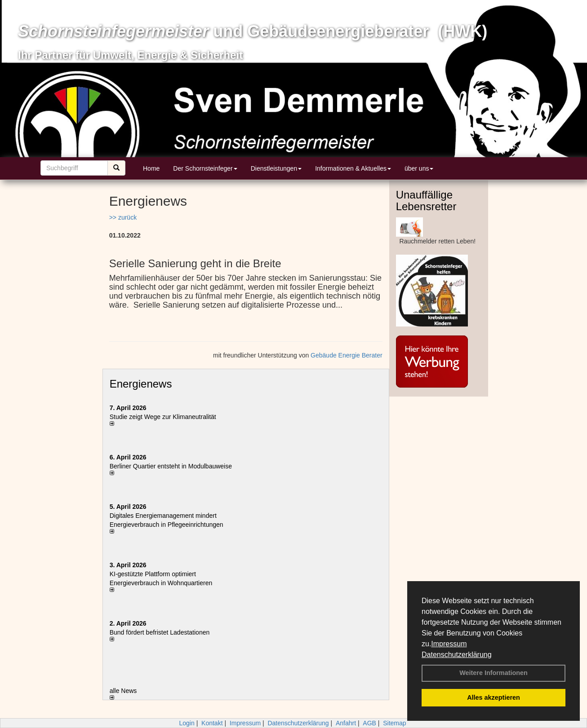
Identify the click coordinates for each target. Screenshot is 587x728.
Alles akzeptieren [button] (494, 697)
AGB (369, 723)
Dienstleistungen (276, 168)
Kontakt (212, 723)
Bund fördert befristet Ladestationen (160, 632)
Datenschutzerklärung (457, 655)
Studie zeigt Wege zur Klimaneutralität (163, 417)
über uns (419, 168)
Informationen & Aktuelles (353, 168)
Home (151, 168)
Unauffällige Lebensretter (426, 201)
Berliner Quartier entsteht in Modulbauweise (171, 466)
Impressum (449, 644)
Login (187, 723)
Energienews (141, 384)
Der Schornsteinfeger (205, 168)
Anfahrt (346, 723)
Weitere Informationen (494, 673)
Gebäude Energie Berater (347, 355)
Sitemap (394, 723)
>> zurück (123, 217)
